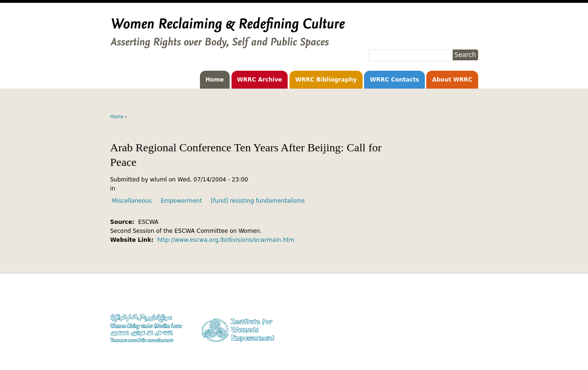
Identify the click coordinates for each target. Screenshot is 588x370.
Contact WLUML (458, 324)
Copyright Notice (457, 306)
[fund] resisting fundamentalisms (258, 201)
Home (215, 80)
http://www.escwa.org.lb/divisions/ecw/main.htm (225, 240)
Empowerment (182, 201)
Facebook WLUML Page (449, 342)
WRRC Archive (260, 80)
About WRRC (452, 80)
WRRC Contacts (394, 80)
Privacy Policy (461, 315)
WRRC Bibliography (326, 80)
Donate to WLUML (455, 297)
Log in (470, 333)
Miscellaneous (132, 201)
